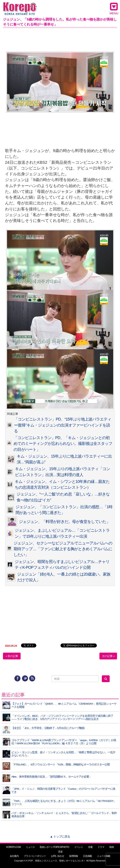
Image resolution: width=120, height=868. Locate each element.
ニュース (30, 847)
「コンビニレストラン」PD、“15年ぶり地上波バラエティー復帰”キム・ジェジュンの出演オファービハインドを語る (63, 425)
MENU (114, 9)
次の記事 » (108, 656)
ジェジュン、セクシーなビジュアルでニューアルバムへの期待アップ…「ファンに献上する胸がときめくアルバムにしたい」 (63, 549)
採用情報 (73, 856)
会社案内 (14, 856)
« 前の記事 (12, 656)
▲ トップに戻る (60, 836)
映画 (112, 847)
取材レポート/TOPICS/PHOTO (54, 847)
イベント (79, 847)
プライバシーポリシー (35, 856)
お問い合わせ (58, 856)
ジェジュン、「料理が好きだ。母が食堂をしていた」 (64, 522)
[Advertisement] (60, 39)
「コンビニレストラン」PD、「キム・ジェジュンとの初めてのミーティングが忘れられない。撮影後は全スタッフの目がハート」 (63, 444)
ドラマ (101, 847)
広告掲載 (87, 856)
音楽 (60, 852)
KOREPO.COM (13, 847)
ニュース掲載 (104, 856)
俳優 (90, 847)
